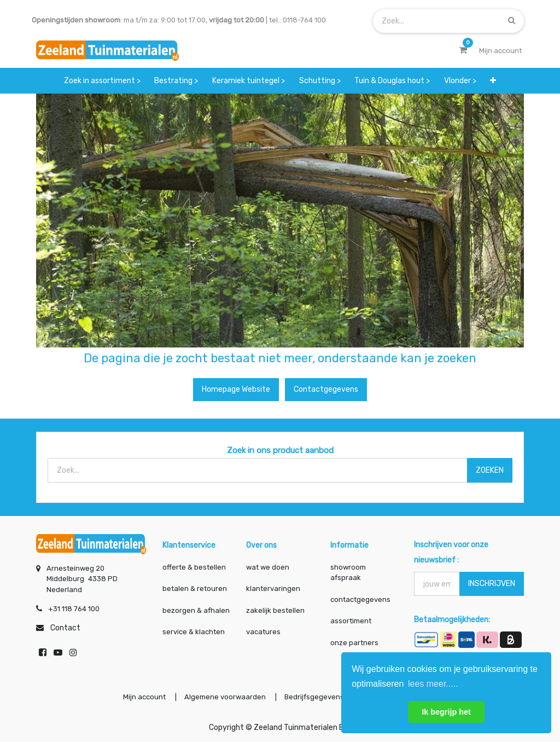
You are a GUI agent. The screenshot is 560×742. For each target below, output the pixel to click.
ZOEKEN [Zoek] (490, 470)
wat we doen (268, 567)
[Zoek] (512, 21)
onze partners (354, 643)
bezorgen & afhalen (196, 610)
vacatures (263, 632)
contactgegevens (360, 599)
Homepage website (236, 389)
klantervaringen (273, 589)
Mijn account (144, 697)
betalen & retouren (195, 589)
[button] (493, 81)
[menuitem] (102, 81)
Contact (65, 628)
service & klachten (194, 632)
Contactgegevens (326, 389)
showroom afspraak (348, 573)
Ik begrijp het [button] (446, 712)
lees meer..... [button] (433, 684)
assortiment (351, 621)
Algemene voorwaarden (225, 697)
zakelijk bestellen (275, 610)
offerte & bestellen (195, 567)
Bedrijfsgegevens (315, 697)
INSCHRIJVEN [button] (492, 584)
